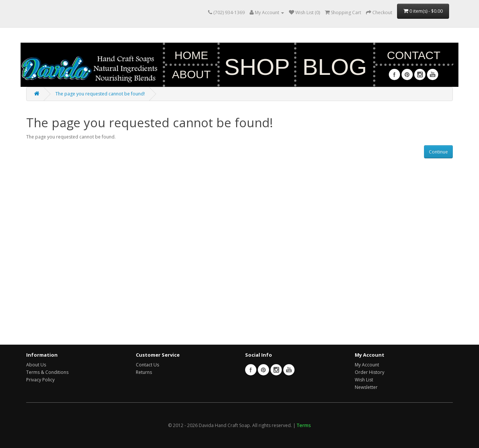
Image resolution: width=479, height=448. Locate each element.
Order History (370, 372)
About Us (36, 365)
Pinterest (407, 74)
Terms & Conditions (47, 372)
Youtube (433, 74)
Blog (335, 67)
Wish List (364, 380)
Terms (304, 425)
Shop (257, 67)
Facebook (394, 74)
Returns (144, 372)
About (191, 74)
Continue (438, 152)
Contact (414, 55)
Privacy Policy (40, 380)
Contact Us (147, 365)
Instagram (420, 74)
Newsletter (366, 387)
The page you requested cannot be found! (100, 94)
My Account (367, 365)
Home (191, 55)
